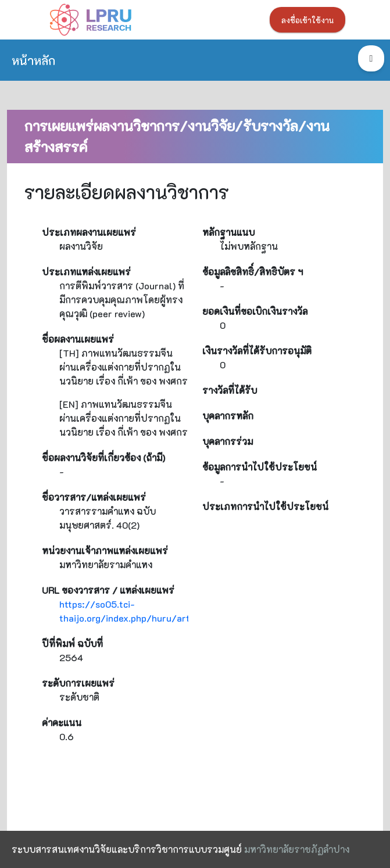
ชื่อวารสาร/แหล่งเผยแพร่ (94, 497)
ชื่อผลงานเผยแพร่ (78, 339)
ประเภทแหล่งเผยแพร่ (86, 272)
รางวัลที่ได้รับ (230, 390)
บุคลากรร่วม (228, 441)
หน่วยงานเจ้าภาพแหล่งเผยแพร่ (105, 550)
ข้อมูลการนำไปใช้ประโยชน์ (260, 467)
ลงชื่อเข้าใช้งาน (307, 20)
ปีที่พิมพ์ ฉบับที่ (72, 643)
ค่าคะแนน (62, 722)
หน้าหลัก (33, 60)
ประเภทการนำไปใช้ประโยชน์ (265, 506)
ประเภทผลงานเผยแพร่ (89, 232)
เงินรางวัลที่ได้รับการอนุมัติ (257, 351)
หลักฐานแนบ (228, 232)
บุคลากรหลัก (228, 416)
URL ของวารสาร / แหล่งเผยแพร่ (108, 590)
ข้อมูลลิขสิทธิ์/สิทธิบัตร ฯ (253, 272)
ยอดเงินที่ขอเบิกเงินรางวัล (255, 311)
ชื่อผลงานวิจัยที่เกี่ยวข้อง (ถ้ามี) (103, 458)
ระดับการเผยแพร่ (78, 683)
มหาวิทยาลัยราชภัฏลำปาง (297, 849)
